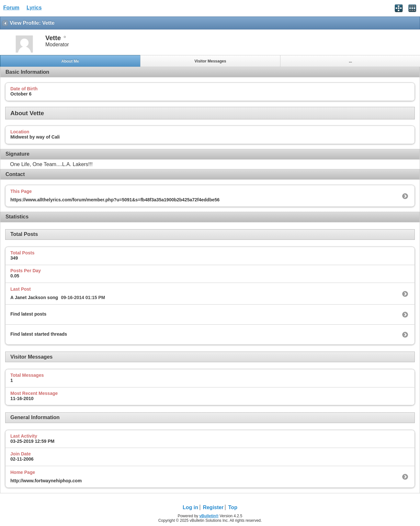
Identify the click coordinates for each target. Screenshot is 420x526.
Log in (190, 507)
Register (213, 507)
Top (233, 507)
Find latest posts (28, 314)
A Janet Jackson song (34, 297)
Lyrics (34, 8)
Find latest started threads (39, 334)
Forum (11, 8)
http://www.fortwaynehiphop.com (46, 481)
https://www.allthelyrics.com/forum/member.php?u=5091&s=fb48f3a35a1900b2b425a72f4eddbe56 (115, 200)
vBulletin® (209, 516)
